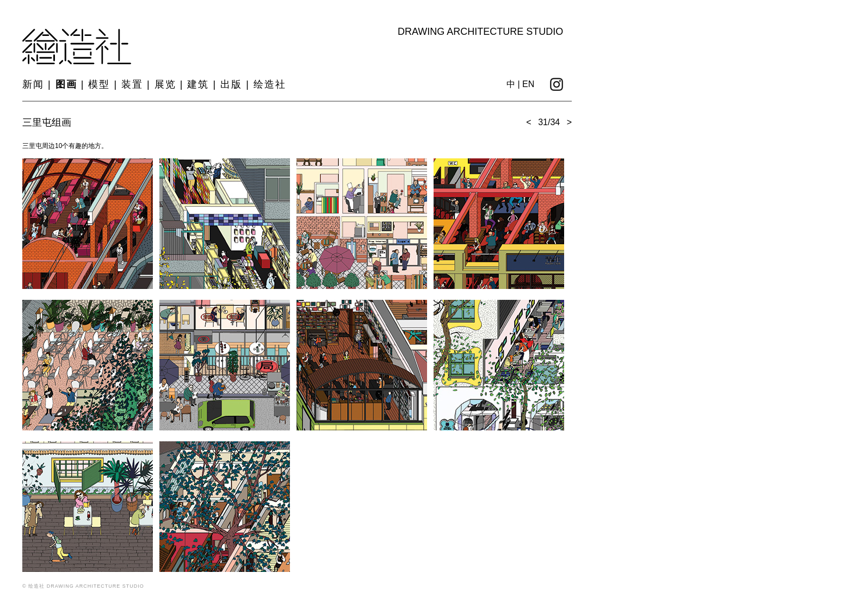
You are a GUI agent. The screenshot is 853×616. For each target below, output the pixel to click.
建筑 (198, 84)
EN (528, 84)
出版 (231, 84)
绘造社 (270, 84)
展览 (165, 84)
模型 (99, 84)
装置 (132, 84)
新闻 (33, 84)
